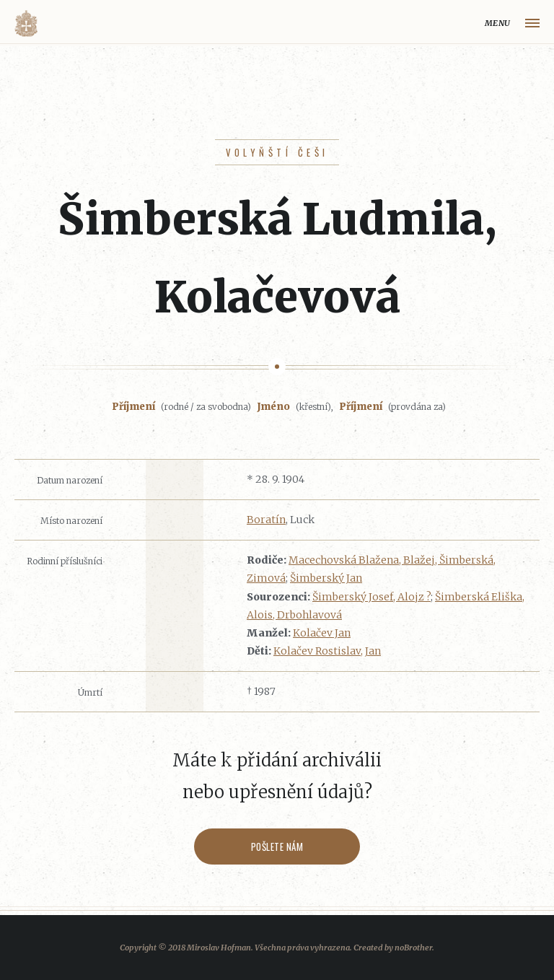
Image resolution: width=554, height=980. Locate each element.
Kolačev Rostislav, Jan (327, 651)
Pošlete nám (277, 846)
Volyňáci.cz (26, 23)
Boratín (266, 520)
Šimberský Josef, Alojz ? (371, 597)
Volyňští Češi (277, 152)
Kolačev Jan (322, 633)
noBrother (413, 948)
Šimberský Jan (326, 578)
